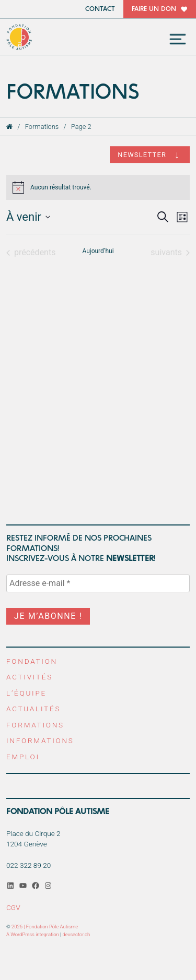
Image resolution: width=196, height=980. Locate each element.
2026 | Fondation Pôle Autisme (45, 927)
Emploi (23, 757)
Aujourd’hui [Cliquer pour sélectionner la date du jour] (98, 251)
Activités (30, 677)
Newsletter (142, 155)
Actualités (33, 709)
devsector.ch (77, 934)
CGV (13, 907)
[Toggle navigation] (178, 39)
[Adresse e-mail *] (98, 583)
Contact (100, 9)
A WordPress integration (33, 934)
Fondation (32, 661)
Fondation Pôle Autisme (19, 37)
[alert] (98, 187)
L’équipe (26, 693)
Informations (40, 740)
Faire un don (154, 9)
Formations (42, 127)
